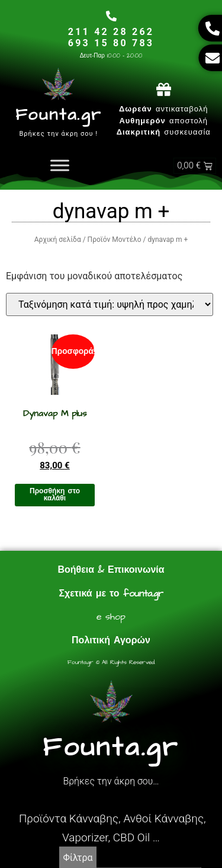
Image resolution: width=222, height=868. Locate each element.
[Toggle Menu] (60, 166)
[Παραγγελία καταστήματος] (110, 304)
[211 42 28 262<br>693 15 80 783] (111, 16)
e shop (111, 617)
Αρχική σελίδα (58, 240)
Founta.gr (59, 115)
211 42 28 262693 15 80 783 (111, 37)
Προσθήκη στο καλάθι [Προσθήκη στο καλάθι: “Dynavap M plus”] (55, 495)
